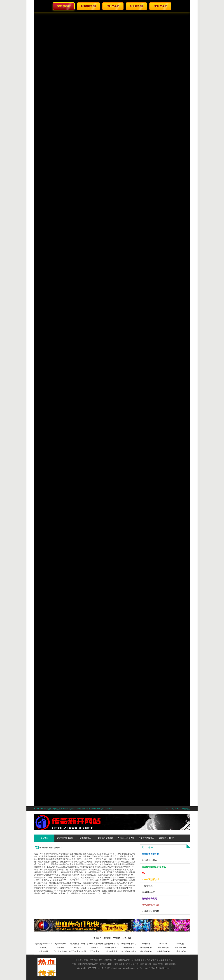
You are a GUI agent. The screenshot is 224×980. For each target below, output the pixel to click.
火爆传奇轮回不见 (150, 911)
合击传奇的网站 (149, 860)
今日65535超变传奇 (126, 838)
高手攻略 (61, 948)
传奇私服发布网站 (129, 951)
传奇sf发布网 (112, 951)
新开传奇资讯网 (149, 899)
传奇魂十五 (147, 886)
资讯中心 (43, 948)
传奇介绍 (146, 944)
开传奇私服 (95, 951)
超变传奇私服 (180, 951)
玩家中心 (163, 944)
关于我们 (97, 938)
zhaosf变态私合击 (151, 879)
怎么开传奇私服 (61, 951)
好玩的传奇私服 (163, 951)
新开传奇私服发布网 (78, 951)
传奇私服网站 (163, 948)
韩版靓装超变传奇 (105, 838)
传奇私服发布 (180, 948)
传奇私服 (95, 948)
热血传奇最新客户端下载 (154, 867)
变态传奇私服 (146, 951)
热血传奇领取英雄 (150, 854)
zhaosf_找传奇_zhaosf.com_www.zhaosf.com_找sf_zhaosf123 (125, 968)
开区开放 (78, 948)
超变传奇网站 (85, 838)
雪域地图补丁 (148, 892)
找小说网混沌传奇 (150, 905)
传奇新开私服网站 (167, 838)
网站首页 (44, 838)
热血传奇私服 (146, 948)
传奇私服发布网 (112, 948)
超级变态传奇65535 (65, 838)
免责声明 (107, 938)
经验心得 (180, 944)
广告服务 (117, 938)
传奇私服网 (43, 951)
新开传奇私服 (129, 948)
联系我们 (127, 938)
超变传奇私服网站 (146, 838)
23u (144, 873)
